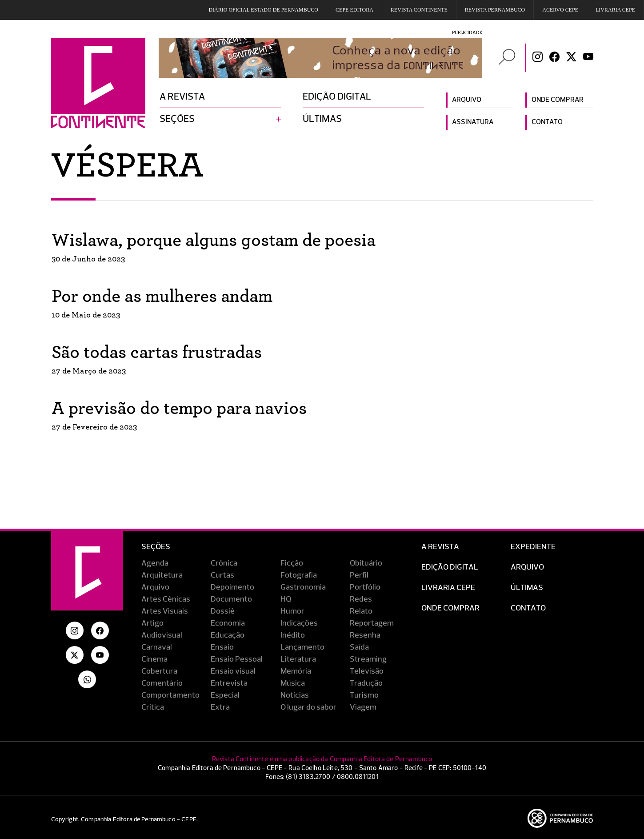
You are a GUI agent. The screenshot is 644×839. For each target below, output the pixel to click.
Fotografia (299, 575)
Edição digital (337, 97)
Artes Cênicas (166, 599)
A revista (182, 97)
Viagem (363, 707)
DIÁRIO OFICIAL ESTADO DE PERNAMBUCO (263, 10)
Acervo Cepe (560, 10)
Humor (292, 611)
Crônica (224, 563)
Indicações (299, 623)
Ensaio (222, 647)
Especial (225, 695)
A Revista (440, 547)
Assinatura (473, 122)
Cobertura (159, 671)
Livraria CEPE (615, 10)
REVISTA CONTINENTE (419, 10)
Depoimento (232, 587)
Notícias (295, 695)
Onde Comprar (450, 608)
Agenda (155, 563)
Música (293, 683)
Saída (359, 647)
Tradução (366, 683)
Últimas (322, 119)
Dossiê (223, 611)
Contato (547, 122)
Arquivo (467, 100)
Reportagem (372, 623)
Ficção (292, 563)
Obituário (366, 563)
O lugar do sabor (308, 707)
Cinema (154, 659)
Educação (228, 635)
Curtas (222, 575)
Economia (228, 623)
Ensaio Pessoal (237, 659)
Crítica (153, 707)
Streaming (368, 659)
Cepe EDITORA (354, 10)
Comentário (162, 683)
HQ (286, 599)
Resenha (365, 635)
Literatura (298, 659)
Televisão (367, 671)
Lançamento (302, 647)
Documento (231, 599)
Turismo (364, 695)
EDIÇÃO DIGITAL (450, 567)
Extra (220, 707)
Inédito (293, 635)
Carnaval (157, 647)
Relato (361, 611)
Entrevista (229, 683)
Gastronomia (303, 587)
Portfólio (365, 587)
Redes (361, 599)
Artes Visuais (165, 611)
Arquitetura (162, 575)
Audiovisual (162, 635)
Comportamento (170, 695)
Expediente (533, 547)
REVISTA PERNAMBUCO (495, 10)
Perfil (359, 575)
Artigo (152, 623)
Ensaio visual (233, 671)
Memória (296, 671)
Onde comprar (558, 100)
